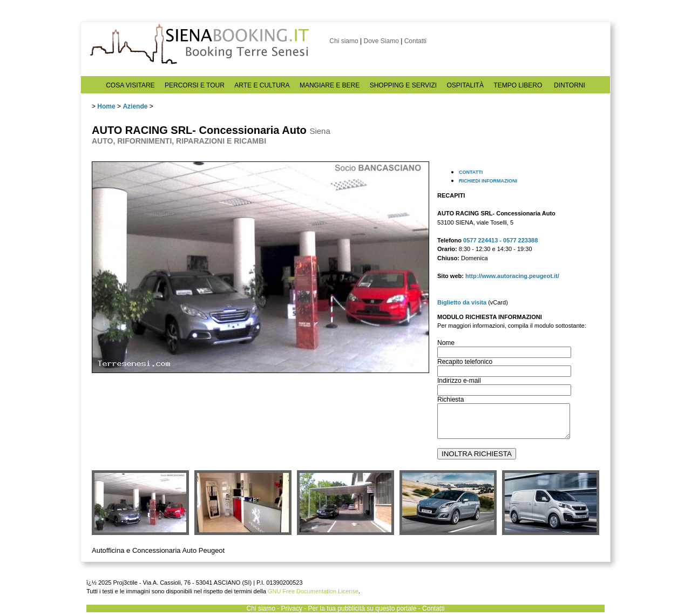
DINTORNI (570, 85)
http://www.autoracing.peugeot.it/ (512, 276)
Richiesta (450, 400)
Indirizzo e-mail (459, 381)
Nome (446, 343)
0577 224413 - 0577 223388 (500, 240)
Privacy (292, 608)
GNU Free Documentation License (313, 591)
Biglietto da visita (462, 302)
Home (106, 106)
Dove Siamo (381, 41)
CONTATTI (471, 172)
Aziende (135, 106)
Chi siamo (344, 41)
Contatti (415, 41)
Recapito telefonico (465, 362)
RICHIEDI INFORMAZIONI (488, 181)
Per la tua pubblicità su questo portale (363, 608)
